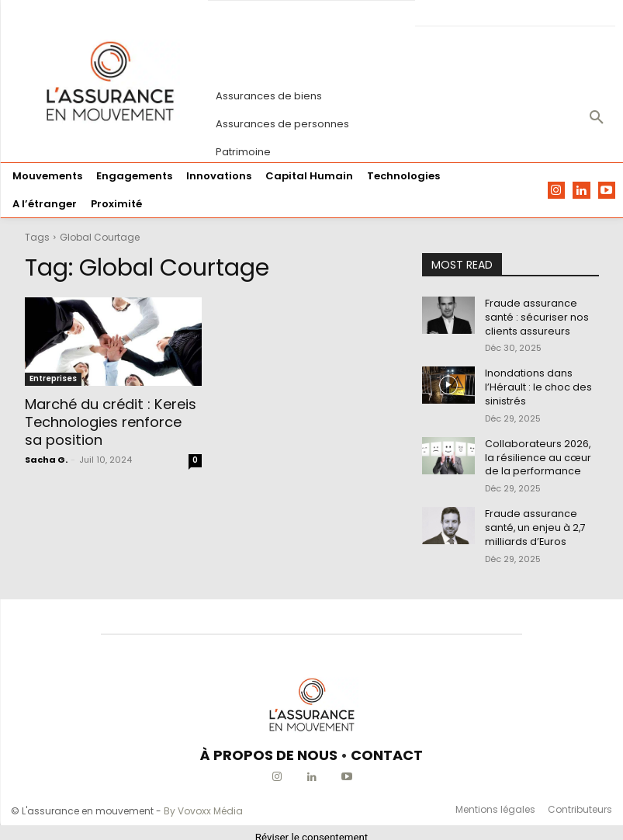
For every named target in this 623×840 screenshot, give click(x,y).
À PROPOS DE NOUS (269, 746)
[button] (597, 118)
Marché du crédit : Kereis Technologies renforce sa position (111, 422)
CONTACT (387, 746)
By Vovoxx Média (203, 802)
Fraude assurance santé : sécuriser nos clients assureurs (533, 316)
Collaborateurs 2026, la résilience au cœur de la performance (540, 451)
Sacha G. (46, 457)
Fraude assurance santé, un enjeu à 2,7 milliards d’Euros (533, 519)
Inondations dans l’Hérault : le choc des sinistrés (535, 383)
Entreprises (53, 378)
